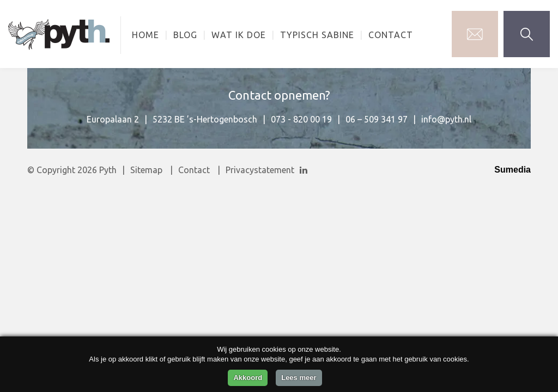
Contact (391, 35)
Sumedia (512, 170)
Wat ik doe (239, 35)
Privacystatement (260, 170)
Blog (185, 35)
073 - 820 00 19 (301, 119)
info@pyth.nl (446, 119)
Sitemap (146, 170)
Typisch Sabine (317, 35)
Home (145, 35)
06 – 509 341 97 (377, 119)
